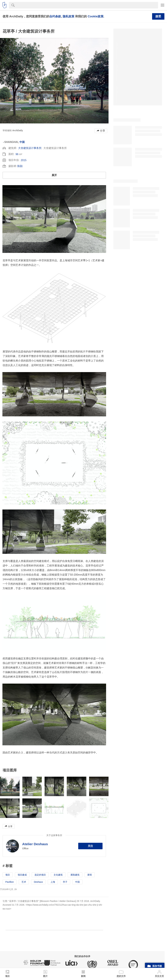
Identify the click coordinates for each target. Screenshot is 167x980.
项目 (8, 875)
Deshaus (38, 882)
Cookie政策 (95, 16)
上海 (53, 882)
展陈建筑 (75, 875)
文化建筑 (58, 875)
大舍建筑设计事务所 (30, 148)
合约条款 (55, 16)
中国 (22, 142)
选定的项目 (40, 875)
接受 (158, 16)
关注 (90, 846)
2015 (24, 160)
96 (17, 154)
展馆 (90, 875)
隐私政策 (69, 16)
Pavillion (10, 882)
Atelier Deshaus (35, 844)
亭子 (65, 882)
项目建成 (22, 875)
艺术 (24, 882)
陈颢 (20, 166)
